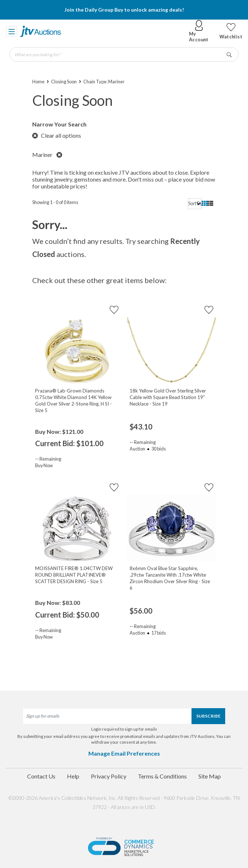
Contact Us (41, 776)
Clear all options (57, 135)
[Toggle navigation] (12, 31)
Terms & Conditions (162, 776)
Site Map (210, 776)
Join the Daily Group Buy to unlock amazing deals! (124, 10)
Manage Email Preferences (124, 753)
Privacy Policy (109, 776)
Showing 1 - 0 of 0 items (55, 202)
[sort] (195, 203)
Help (73, 776)
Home (38, 82)
